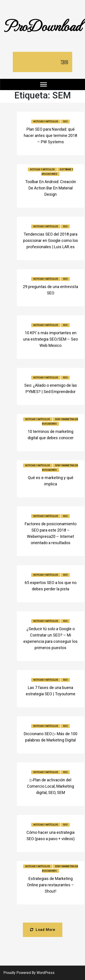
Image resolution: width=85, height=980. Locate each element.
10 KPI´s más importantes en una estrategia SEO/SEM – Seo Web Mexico (50, 339)
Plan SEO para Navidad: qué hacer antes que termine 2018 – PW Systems (50, 135)
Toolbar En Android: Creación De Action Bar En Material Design (51, 188)
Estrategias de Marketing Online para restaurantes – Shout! (50, 885)
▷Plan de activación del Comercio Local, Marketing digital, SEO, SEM (50, 786)
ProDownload (43, 25)
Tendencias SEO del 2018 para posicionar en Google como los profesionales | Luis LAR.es (51, 240)
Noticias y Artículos (46, 122)
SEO (65, 122)
